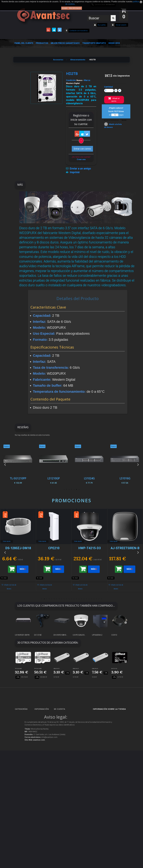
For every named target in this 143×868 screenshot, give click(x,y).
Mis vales (60, 743)
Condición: (71, 80)
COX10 (114, 635)
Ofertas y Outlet (23, 799)
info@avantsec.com (107, 726)
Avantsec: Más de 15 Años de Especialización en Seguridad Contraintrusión (43, 821)
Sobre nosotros (42, 743)
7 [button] (64, 489)
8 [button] (59, 599)
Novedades (41, 722)
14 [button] (74, 599)
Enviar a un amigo (80, 169)
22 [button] (94, 599)
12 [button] (69, 599)
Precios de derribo (43, 747)
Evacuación (21, 826)
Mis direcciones (62, 731)
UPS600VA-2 (97, 635)
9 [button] (62, 599)
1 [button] (79, 489)
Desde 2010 (114, 43)
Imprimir (75, 172)
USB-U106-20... (57, 669)
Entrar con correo (82, 149)
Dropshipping (42, 767)
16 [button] (79, 599)
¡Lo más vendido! (43, 726)
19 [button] (86, 599)
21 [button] (91, 599)
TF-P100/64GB (18, 669)
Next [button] (138, 464)
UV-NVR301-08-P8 (22, 635)
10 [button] (64, 599)
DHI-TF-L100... (115, 669)
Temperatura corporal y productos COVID (23, 807)
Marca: (87, 80)
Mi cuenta (59, 709)
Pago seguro (41, 739)
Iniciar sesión (121, 25)
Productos (42, 43)
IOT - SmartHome (23, 791)
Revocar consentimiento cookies (42, 798)
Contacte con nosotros (78, 31)
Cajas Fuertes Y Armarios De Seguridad (23, 818)
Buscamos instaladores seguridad (41, 775)
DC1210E (38, 635)
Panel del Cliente (24, 43)
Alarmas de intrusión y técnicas (22, 730)
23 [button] (96, 599)
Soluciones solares (24, 774)
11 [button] (67, 599)
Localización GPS (23, 742)
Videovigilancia (23, 722)
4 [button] (71, 489)
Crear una (81, 159)
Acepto (65, 8)
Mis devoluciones (62, 719)
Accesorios (21, 786)
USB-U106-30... (95, 669)
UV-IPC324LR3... (79, 635)
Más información (75, 8)
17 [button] (81, 599)
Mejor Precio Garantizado (65, 43)
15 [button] (76, 599)
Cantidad (108, 87)
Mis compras (61, 714)
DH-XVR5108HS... (61, 635)
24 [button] (99, 599)
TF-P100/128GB (38, 669)
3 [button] (74, 489)
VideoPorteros (22, 754)
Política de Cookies (43, 783)
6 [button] (67, 489)
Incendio (20, 795)
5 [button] (69, 489)
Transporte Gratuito (94, 43)
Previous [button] (5, 464)
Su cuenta (102, 25)
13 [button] (71, 599)
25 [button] (101, 599)
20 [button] (89, 599)
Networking (21, 738)
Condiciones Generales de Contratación (41, 760)
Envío (39, 752)
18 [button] (84, 599)
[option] (125, 464)
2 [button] (76, 489)
